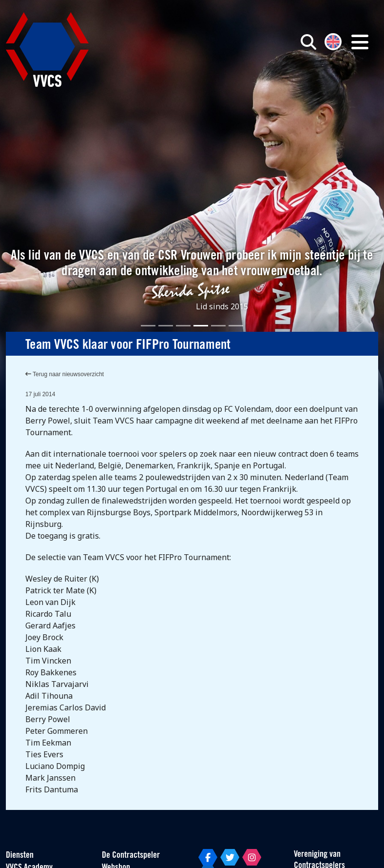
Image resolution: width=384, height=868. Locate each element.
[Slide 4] (201, 326)
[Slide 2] (166, 326)
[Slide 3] (183, 326)
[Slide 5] (218, 326)
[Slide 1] (148, 326)
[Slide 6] (236, 326)
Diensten (20, 856)
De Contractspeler (131, 856)
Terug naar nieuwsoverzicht (65, 374)
